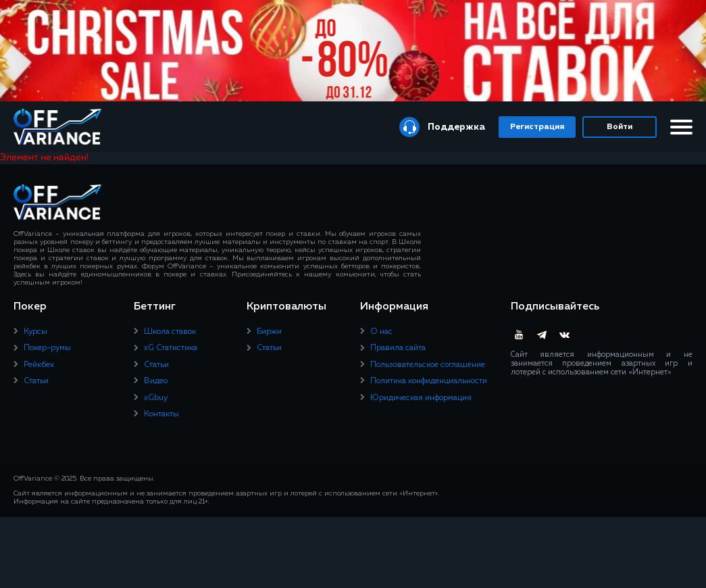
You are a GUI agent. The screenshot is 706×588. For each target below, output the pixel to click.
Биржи (269, 332)
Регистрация (537, 127)
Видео (156, 381)
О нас (381, 332)
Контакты (161, 414)
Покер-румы (47, 348)
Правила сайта (398, 348)
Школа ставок (170, 332)
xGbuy (156, 398)
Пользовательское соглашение (428, 365)
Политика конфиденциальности (429, 381)
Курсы (35, 332)
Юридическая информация (421, 398)
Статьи (36, 381)
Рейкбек (39, 365)
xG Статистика (171, 348)
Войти (620, 127)
